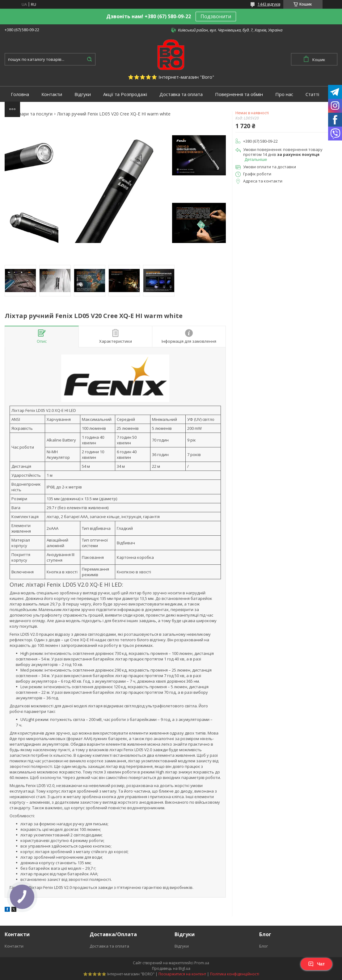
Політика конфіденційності (235, 974)
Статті (312, 94)
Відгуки (83, 94)
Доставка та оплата (181, 94)
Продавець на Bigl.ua (171, 968)
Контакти (52, 94)
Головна (20, 94)
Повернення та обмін (239, 94)
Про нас (284, 94)
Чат (316, 964)
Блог (264, 946)
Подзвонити (216, 16)
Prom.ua (202, 963)
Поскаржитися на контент (182, 974)
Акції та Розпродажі (125, 94)
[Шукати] (89, 59)
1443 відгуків (269, 4)
